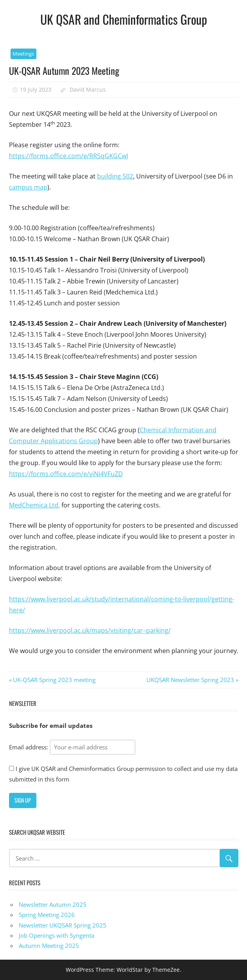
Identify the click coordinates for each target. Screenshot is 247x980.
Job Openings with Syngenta (57, 935)
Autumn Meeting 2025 (49, 946)
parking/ (158, 630)
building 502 (115, 176)
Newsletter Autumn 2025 (53, 904)
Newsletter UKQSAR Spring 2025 (63, 925)
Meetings (23, 54)
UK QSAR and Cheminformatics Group (123, 19)
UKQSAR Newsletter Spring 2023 (190, 680)
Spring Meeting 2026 (47, 915)
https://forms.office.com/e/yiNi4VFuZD (66, 474)
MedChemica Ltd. (34, 505)
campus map (28, 187)
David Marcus (88, 89)
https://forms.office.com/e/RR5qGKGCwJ (69, 156)
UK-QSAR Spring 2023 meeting (54, 680)
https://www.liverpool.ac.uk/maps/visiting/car (76, 630)
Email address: (72, 747)
